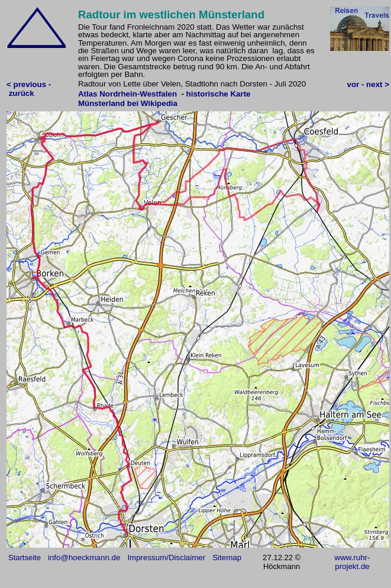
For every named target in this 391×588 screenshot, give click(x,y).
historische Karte (219, 94)
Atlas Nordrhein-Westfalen (127, 94)
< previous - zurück (29, 89)
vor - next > (368, 84)
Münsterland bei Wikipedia (128, 103)
